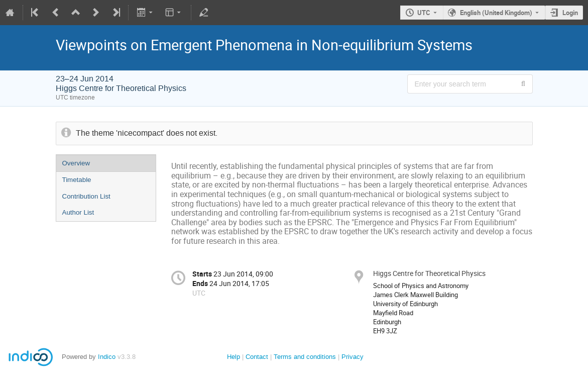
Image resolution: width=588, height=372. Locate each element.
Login (570, 13)
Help (233, 357)
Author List (78, 212)
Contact (257, 357)
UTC (424, 13)
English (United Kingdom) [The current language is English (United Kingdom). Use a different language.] (496, 13)
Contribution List (86, 196)
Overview (76, 163)
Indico (107, 357)
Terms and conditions (305, 357)
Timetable (77, 180)
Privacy (352, 357)
